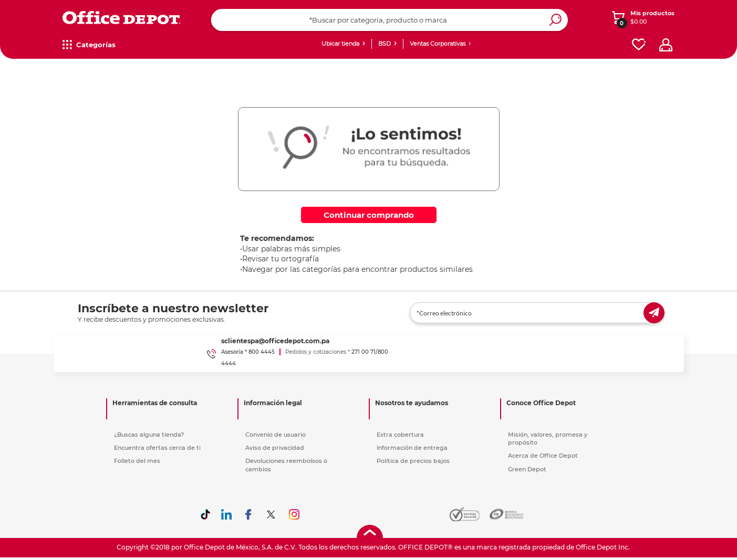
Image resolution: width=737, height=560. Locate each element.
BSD (385, 44)
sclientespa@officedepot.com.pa (275, 341)
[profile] (666, 45)
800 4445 (262, 352)
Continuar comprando (369, 215)
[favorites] (639, 45)
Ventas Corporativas (438, 44)
